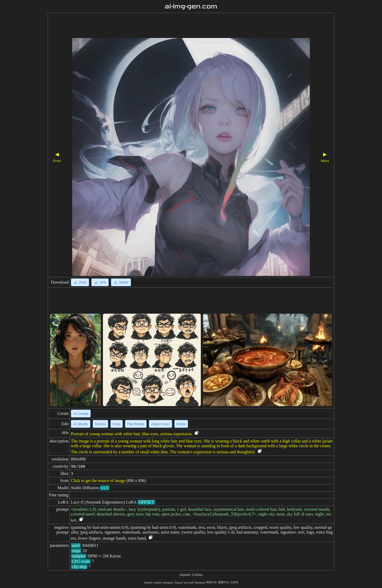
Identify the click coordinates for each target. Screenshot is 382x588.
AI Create (81, 414)
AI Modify (81, 424)
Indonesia (200, 583)
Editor (181, 424)
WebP (121, 282)
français (179, 583)
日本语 (234, 582)
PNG (80, 282)
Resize (100, 424)
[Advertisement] (182, 26)
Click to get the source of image (98, 481)
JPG (100, 282)
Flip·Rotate (136, 424)
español (157, 583)
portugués (168, 583)
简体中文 (212, 582)
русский (189, 583)
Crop (117, 424)
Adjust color (160, 424)
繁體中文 (224, 582)
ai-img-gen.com (191, 6)
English (148, 583)
